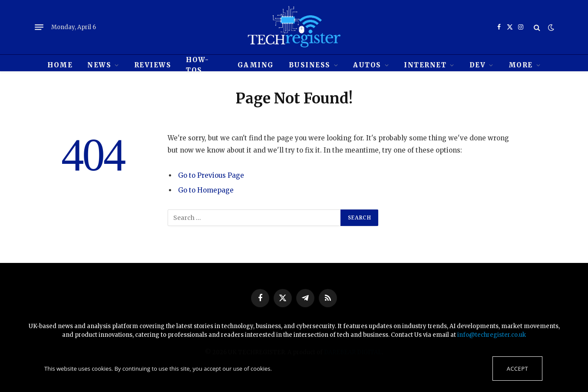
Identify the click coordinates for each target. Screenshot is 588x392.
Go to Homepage (206, 190)
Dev (478, 65)
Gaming (256, 65)
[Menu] (39, 27)
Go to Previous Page (211, 175)
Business (310, 65)
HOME (60, 65)
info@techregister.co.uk (492, 335)
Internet (425, 65)
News (99, 65)
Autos (367, 65)
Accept (517, 369)
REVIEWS (153, 65)
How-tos (197, 65)
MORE (521, 65)
